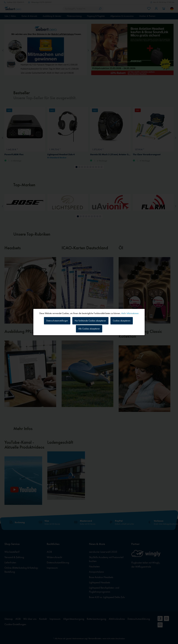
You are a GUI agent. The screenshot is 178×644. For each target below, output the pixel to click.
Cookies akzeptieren (122, 321)
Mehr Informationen (130, 313)
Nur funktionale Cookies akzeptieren (90, 321)
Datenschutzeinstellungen (57, 321)
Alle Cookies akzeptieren (89, 329)
